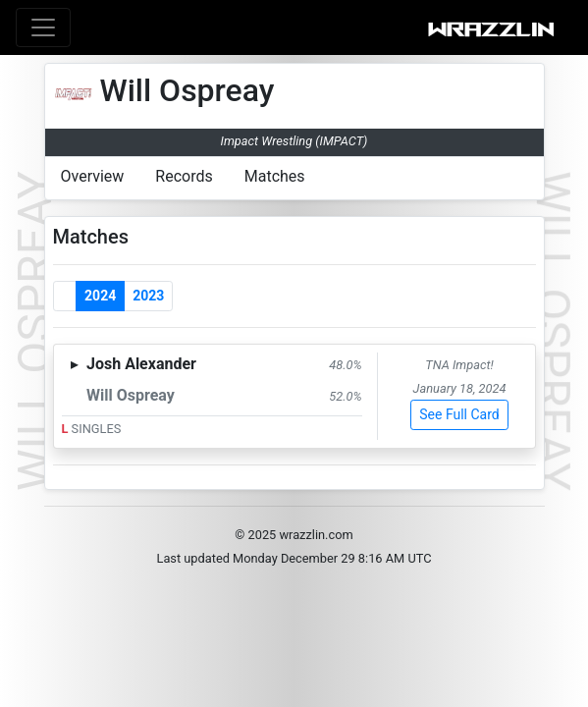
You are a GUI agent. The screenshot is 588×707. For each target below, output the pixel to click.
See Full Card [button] (459, 414)
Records (184, 176)
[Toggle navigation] (43, 27)
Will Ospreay (131, 395)
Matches (275, 176)
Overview (93, 176)
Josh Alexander (141, 364)
